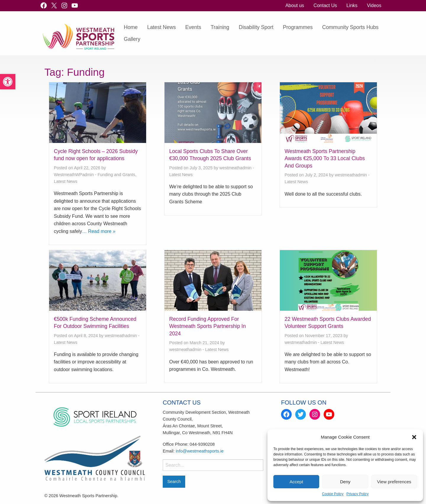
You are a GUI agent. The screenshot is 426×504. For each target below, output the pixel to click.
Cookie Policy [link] (333, 494)
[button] (414, 437)
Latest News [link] (161, 27)
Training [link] (220, 27)
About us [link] (295, 5)
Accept (296, 482)
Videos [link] (374, 5)
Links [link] (352, 5)
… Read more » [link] (99, 231)
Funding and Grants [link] (116, 175)
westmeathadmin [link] (236, 168)
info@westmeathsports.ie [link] (200, 451)
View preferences (394, 482)
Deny (345, 482)
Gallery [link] (132, 39)
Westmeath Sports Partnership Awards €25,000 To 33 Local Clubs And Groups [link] (325, 158)
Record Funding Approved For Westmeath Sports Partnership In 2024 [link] (208, 326)
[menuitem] (295, 6)
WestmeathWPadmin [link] (74, 175)
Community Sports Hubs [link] (350, 27)
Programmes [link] (298, 27)
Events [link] (193, 27)
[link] (8, 82)
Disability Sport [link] (256, 27)
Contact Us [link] (325, 5)
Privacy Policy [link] (358, 494)
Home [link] (131, 27)
